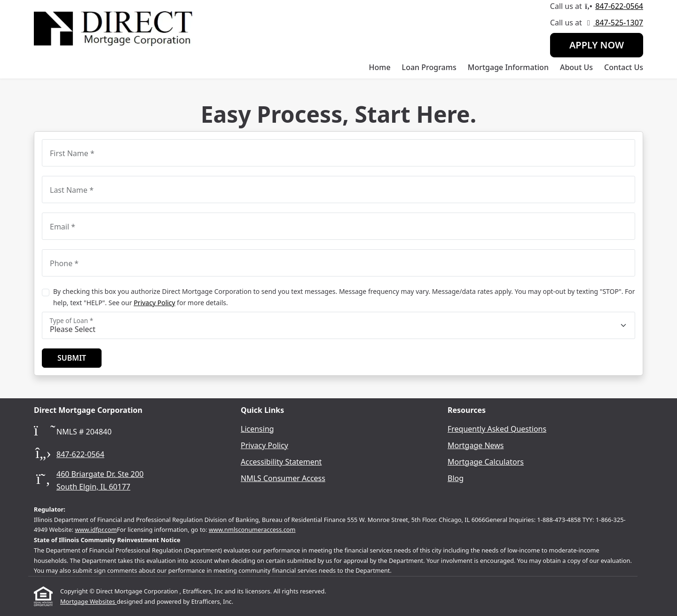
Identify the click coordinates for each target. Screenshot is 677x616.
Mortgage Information (508, 67)
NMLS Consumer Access (283, 478)
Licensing (257, 429)
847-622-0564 (619, 6)
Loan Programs (429, 67)
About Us (576, 67)
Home (380, 67)
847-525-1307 (618, 23)
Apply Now (597, 45)
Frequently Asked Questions (497, 429)
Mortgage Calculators (486, 462)
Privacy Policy (154, 303)
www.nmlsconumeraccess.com (252, 529)
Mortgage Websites (88, 601)
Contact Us (624, 67)
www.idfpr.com (96, 529)
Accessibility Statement (281, 462)
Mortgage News (476, 445)
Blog (456, 478)
